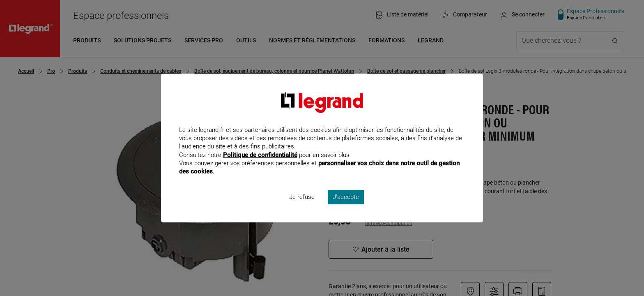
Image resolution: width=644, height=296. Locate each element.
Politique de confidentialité (260, 166)
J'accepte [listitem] (346, 208)
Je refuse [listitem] (302, 208)
